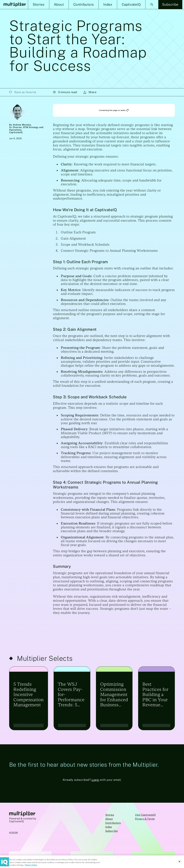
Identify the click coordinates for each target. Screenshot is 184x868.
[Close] (179, 861)
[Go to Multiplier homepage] (22, 814)
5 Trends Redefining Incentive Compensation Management (29, 694)
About (109, 819)
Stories (110, 815)
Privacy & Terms (145, 819)
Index (109, 827)
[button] (39, 5)
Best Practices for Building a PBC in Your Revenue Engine (155, 694)
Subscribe (111, 831)
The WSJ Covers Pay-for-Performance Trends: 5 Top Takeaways (71, 694)
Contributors (113, 823)
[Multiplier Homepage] (15, 5)
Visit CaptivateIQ (145, 815)
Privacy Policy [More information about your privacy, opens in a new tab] (31, 865)
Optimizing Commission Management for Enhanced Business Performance (114, 694)
